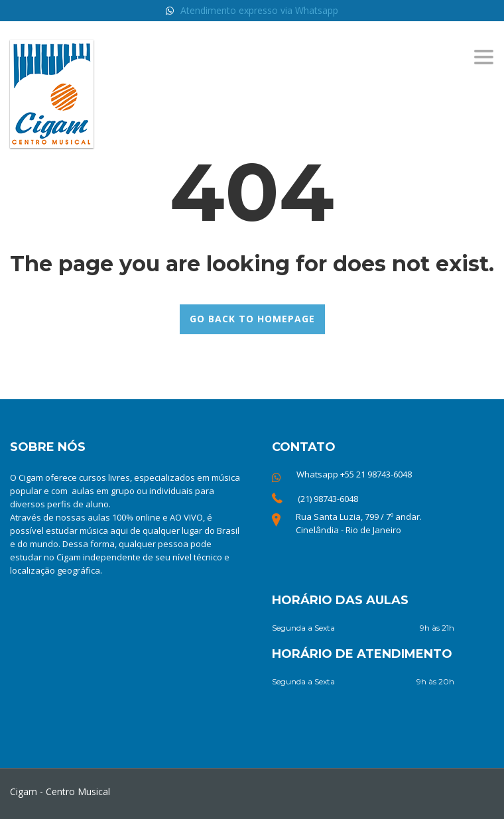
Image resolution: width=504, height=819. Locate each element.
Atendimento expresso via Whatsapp (259, 10)
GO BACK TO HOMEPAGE (252, 319)
